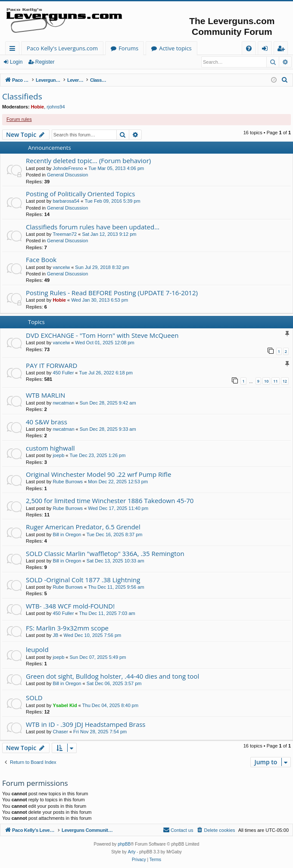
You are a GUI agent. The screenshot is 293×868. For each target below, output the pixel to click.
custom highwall (50, 448)
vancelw (61, 267)
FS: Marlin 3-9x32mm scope (67, 628)
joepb (58, 455)
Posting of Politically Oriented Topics (80, 194)
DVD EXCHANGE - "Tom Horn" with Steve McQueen (102, 335)
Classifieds (22, 96)
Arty (132, 852)
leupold (37, 649)
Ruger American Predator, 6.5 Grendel (83, 527)
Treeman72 (65, 234)
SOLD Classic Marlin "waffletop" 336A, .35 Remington (105, 553)
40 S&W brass (47, 422)
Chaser (60, 732)
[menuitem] (249, 48)
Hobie (38, 107)
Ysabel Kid (65, 705)
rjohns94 (56, 107)
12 (285, 381)
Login (16, 62)
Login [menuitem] (267, 50)
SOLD (34, 698)
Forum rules (19, 119)
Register (45, 62)
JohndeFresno (68, 168)
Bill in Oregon (67, 534)
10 (266, 381)
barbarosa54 (66, 201)
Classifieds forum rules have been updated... (93, 227)
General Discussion (67, 175)
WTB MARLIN (45, 395)
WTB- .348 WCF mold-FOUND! (70, 606)
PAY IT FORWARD (51, 365)
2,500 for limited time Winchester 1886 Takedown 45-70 (110, 500)
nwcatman (63, 403)
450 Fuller (63, 373)
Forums (128, 48)
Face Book (41, 259)
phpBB (124, 844)
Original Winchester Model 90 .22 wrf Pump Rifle (98, 474)
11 (275, 381)
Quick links (14, 50)
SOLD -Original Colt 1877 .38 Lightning (83, 580)
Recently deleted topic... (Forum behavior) (88, 161)
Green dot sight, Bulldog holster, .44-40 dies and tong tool (112, 676)
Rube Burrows (68, 482)
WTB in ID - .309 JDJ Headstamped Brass (86, 724)
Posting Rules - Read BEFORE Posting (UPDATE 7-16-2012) (112, 293)
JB (55, 635)
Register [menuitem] (283, 50)
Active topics (175, 48)
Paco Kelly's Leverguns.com (62, 48)
